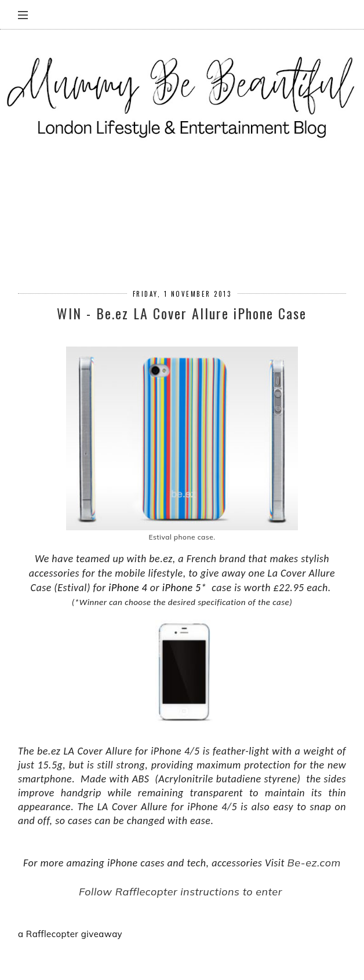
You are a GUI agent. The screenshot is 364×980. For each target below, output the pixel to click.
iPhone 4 (128, 588)
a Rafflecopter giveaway (70, 934)
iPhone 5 (182, 588)
